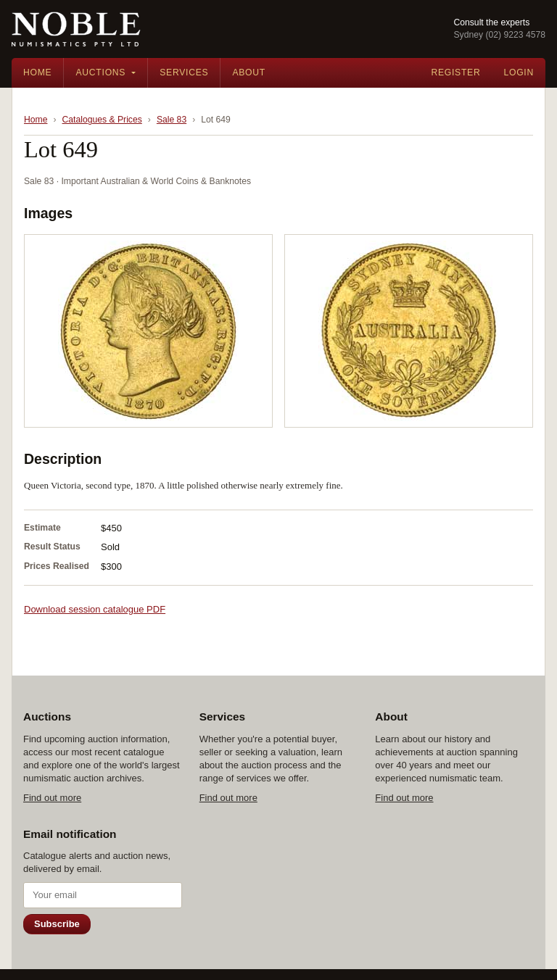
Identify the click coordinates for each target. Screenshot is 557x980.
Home (37, 72)
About (249, 72)
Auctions (100, 72)
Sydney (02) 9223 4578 (499, 35)
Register (455, 72)
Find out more (52, 798)
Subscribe (57, 924)
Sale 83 (172, 120)
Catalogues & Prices (102, 120)
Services (184, 72)
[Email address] (103, 895)
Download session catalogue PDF (95, 609)
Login (519, 72)
